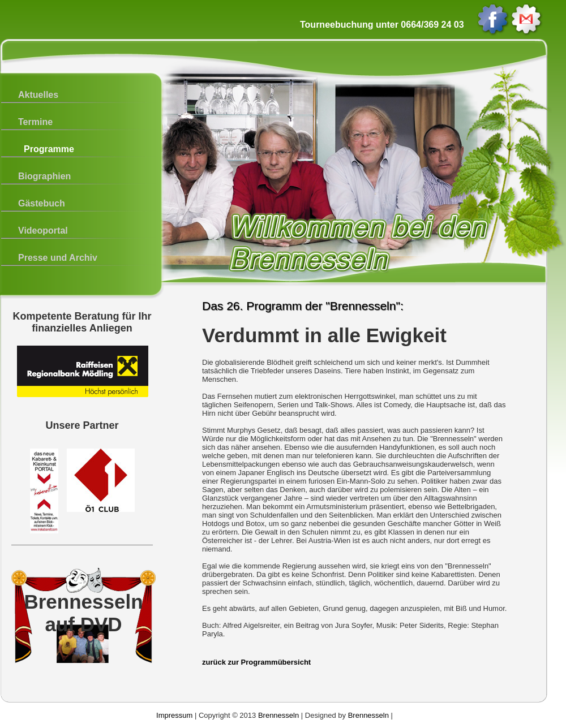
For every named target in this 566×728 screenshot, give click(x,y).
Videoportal (43, 231)
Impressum (174, 715)
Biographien (44, 176)
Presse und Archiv (58, 258)
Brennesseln (278, 715)
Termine (35, 122)
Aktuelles (38, 95)
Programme (49, 149)
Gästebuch (42, 203)
